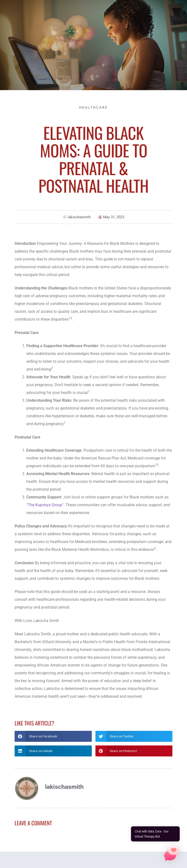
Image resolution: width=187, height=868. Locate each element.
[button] (53, 736)
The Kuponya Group (45, 505)
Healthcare (94, 107)
